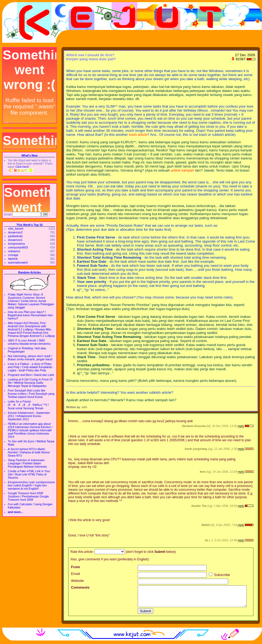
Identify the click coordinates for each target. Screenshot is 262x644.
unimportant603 (18, 247)
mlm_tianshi (16, 229)
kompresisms (17, 244)
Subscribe (219, 575)
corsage (13, 255)
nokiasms (14, 251)
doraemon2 (15, 232)
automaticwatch (18, 262)
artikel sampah (182, 170)
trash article (138, 135)
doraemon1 (15, 240)
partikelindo (15, 236)
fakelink (13, 259)
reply (241, 426)
